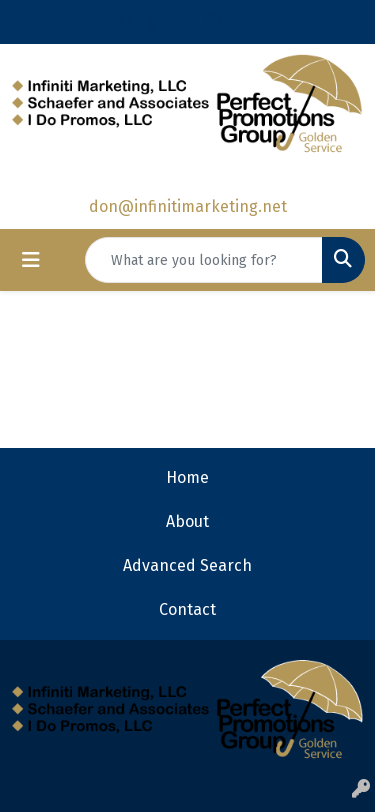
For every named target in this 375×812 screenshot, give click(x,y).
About (187, 521)
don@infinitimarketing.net (188, 206)
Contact (187, 609)
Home (187, 477)
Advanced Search (187, 565)
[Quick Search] (204, 260)
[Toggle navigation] (31, 260)
